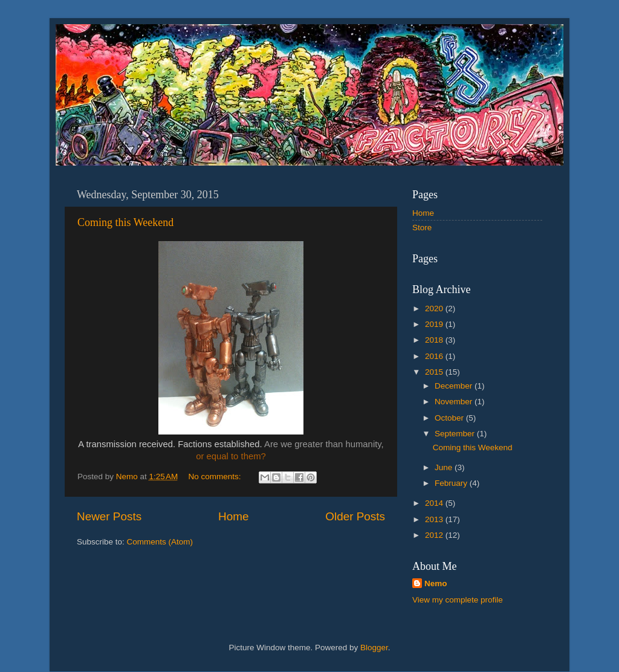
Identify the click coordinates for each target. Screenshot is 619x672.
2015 (435, 372)
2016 (435, 356)
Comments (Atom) (160, 542)
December (455, 386)
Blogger (374, 648)
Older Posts (355, 516)
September (456, 434)
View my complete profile (458, 600)
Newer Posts (109, 516)
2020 (435, 309)
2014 (435, 503)
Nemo (436, 583)
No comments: (216, 477)
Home (233, 516)
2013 (435, 519)
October (450, 418)
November (455, 402)
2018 (435, 340)
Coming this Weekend (125, 222)
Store (422, 228)
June (445, 467)
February (452, 483)
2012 (435, 535)
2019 (435, 324)
